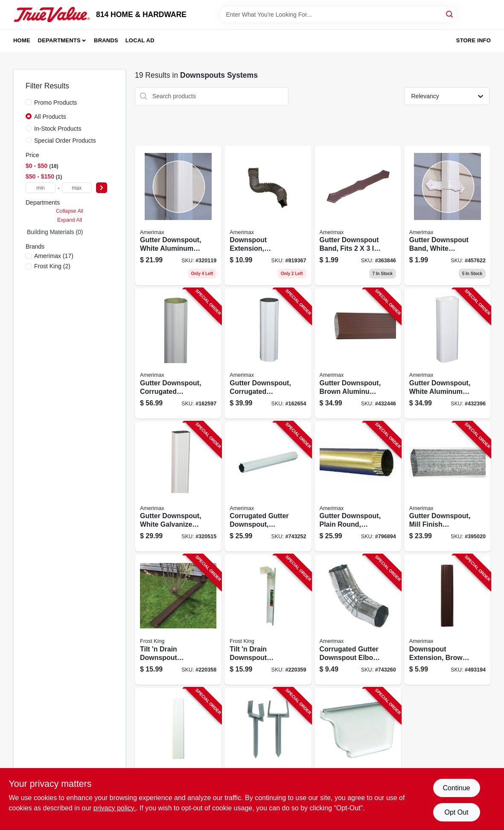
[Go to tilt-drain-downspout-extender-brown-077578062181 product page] (178, 620)
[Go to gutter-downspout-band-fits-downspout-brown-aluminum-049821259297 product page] (358, 216)
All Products (50, 117)
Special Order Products (65, 141)
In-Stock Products (58, 129)
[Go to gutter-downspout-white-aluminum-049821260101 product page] (178, 216)
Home (22, 40)
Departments (59, 40)
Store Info (473, 40)
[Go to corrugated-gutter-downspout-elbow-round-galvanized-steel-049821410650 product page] (358, 620)
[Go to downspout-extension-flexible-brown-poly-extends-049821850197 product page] (268, 216)
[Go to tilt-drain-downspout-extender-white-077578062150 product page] (268, 620)
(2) (52, 266)
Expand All (70, 220)
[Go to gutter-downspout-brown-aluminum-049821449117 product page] (358, 353)
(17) (54, 256)
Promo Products (55, 103)
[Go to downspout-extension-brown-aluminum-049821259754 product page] (447, 620)
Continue (456, 788)
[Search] (450, 14)
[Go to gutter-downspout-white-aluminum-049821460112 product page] (447, 353)
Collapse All (70, 211)
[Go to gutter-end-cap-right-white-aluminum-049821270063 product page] (358, 753)
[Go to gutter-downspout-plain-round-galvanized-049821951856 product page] (358, 487)
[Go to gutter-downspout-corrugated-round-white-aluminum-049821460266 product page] (268, 353)
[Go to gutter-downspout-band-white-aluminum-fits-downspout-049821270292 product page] (447, 216)
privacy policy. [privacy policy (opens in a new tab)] (115, 808)
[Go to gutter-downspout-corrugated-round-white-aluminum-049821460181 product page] (178, 353)
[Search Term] (338, 15)
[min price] (41, 188)
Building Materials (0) (55, 232)
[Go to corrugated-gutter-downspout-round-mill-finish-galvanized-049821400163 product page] (268, 487)
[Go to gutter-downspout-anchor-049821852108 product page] (268, 753)
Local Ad (140, 40)
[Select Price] (102, 188)
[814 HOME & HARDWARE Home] (52, 15)
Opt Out (456, 812)
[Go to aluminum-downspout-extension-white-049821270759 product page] (178, 753)
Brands (106, 40)
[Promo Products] (29, 102)
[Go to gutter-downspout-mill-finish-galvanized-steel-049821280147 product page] (447, 487)
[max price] (77, 188)
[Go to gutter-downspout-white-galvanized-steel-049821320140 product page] (178, 487)
